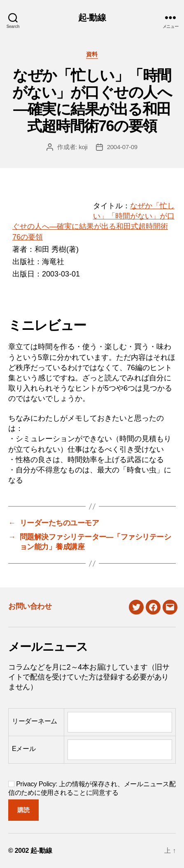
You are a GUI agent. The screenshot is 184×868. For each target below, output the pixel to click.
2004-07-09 (122, 147)
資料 (92, 54)
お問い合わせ (30, 606)
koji (83, 147)
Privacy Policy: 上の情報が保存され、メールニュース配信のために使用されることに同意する (92, 788)
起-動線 (92, 17)
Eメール (24, 749)
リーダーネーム (35, 721)
